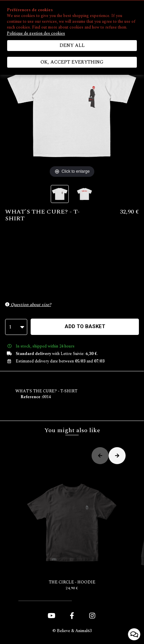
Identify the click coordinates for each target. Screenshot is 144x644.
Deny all (72, 45)
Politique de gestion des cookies (36, 33)
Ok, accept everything (72, 62)
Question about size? (28, 305)
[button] (45, 601)
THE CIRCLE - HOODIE (72, 530)
